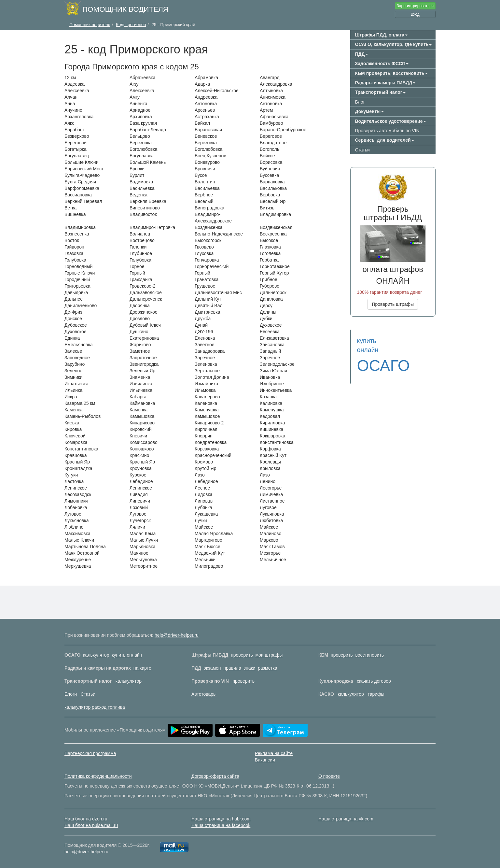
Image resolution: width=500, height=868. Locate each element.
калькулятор (96, 655)
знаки (250, 668)
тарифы (376, 694)
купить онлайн (127, 655)
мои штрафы (269, 655)
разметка (267, 668)
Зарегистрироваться (415, 6)
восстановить (369, 655)
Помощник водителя (125, 9)
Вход (415, 14)
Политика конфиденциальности (98, 776)
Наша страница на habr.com (221, 819)
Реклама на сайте (274, 753)
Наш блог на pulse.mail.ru (91, 825)
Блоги (71, 694)
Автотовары (204, 694)
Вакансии (265, 760)
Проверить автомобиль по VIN (387, 131)
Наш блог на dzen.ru (86, 819)
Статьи (362, 150)
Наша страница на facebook (221, 825)
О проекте (329, 776)
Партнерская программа (90, 753)
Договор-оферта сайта (215, 776)
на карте (142, 668)
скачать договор (374, 681)
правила (232, 668)
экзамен (212, 668)
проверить (242, 655)
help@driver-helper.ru (177, 635)
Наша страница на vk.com (346, 819)
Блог (360, 102)
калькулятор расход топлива (95, 707)
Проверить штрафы (393, 304)
